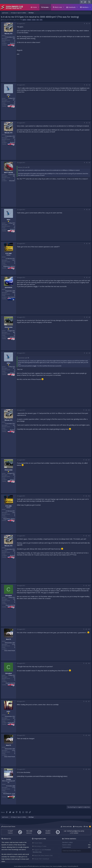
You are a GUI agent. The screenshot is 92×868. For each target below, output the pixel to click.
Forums (46, 7)
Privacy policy (78, 827)
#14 (89, 586)
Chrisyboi (8, 595)
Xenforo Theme (71, 866)
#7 (89, 277)
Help (87, 827)
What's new (58, 7)
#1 (89, 24)
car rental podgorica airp (74, 831)
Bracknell (13, 43)
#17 (89, 701)
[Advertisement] (53, 68)
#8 (89, 317)
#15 (89, 629)
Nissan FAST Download (42, 859)
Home (35, 7)
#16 (89, 663)
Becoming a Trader (40, 846)
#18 (89, 735)
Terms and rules (67, 827)
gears (24, 20)
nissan (29, 20)
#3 (89, 123)
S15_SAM (8, 253)
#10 (89, 410)
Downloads (72, 7)
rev (38, 20)
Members (85, 7)
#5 (89, 210)
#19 (89, 769)
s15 (41, 20)
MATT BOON (8, 172)
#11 (89, 460)
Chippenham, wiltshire (9, 266)
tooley (8, 779)
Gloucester (12, 181)
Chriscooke (8, 327)
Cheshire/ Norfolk (10, 605)
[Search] (89, 2)
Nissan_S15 (6, 20)
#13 (89, 536)
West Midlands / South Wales (9, 794)
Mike (8, 95)
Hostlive (60, 866)
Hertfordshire (11, 723)
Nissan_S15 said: (23, 167)
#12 (89, 496)
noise (34, 20)
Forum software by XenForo (28, 866)
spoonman (8, 287)
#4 (89, 163)
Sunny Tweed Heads (10, 651)
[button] (38, 7)
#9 (89, 353)
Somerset (12, 105)
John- (8, 711)
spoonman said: (23, 358)
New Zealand (11, 297)
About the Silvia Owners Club (43, 855)
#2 (89, 85)
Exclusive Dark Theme (8, 827)
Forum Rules (38, 843)
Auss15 (8, 639)
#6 (89, 244)
